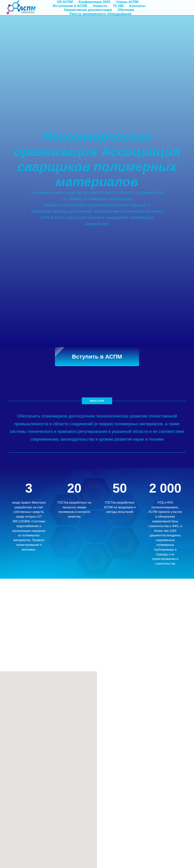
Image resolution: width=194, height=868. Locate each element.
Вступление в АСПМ (70, 6)
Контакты (137, 6)
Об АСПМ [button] (65, 2)
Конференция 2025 (94, 2)
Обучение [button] (126, 10)
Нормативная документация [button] (88, 10)
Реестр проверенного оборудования (101, 14)
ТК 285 (118, 6)
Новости (100, 6)
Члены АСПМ (127, 2)
